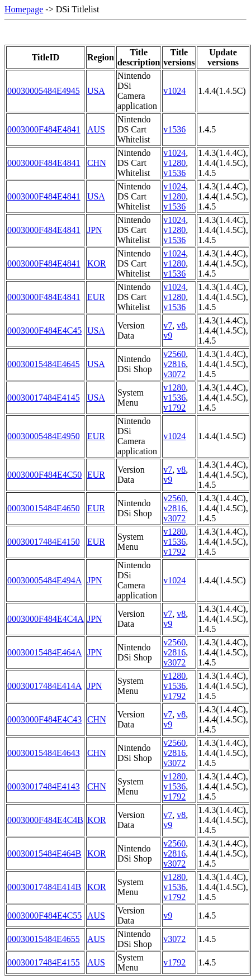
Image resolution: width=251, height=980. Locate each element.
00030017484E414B (44, 887)
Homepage (24, 9)
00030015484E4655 (44, 939)
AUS (96, 129)
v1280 (174, 163)
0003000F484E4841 (44, 129)
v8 (181, 325)
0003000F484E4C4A (46, 619)
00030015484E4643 (44, 753)
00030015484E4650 (44, 508)
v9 (168, 336)
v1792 (174, 408)
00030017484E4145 (44, 398)
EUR (96, 297)
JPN (95, 230)
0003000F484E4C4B (45, 820)
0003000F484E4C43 (44, 719)
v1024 (174, 91)
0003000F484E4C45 (44, 330)
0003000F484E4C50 (44, 475)
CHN (97, 163)
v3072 (174, 374)
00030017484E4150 (44, 542)
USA (96, 91)
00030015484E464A (44, 652)
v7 (168, 325)
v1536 (174, 129)
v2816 (174, 364)
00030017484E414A (44, 686)
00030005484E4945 (44, 91)
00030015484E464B (44, 853)
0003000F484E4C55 (44, 915)
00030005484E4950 (44, 436)
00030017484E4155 (44, 962)
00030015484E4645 (44, 364)
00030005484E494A (44, 580)
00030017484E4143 (44, 786)
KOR (97, 263)
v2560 (174, 354)
